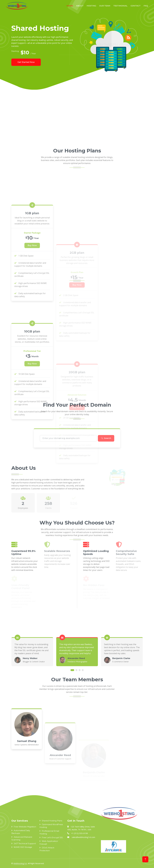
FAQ (146, 6)
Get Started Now (26, 62)
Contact (136, 6)
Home (70, 6)
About (80, 6)
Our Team (105, 6)
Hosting (91, 6)
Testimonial (120, 6)
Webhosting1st (20, 863)
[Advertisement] (77, 119)
